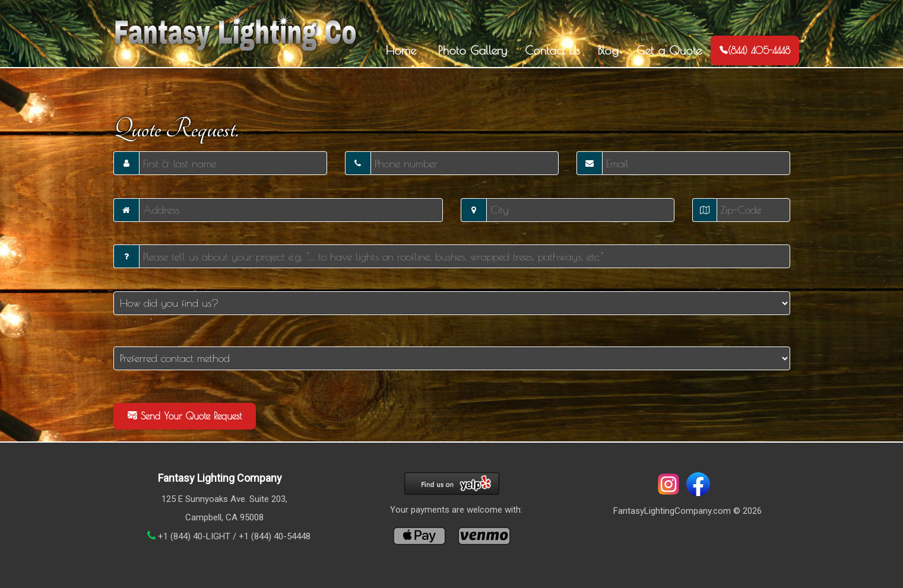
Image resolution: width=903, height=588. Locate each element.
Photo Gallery (470, 50)
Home (401, 50)
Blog (608, 50)
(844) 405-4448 (755, 50)
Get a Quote (669, 50)
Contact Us (552, 50)
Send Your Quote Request (185, 416)
